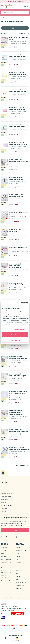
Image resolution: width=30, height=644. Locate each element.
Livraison (3, 502)
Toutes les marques (22, 591)
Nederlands (9, 638)
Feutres (3, 565)
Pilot (17, 574)
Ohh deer (19, 556)
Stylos (3, 553)
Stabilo (18, 548)
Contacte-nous (5, 488)
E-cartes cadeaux (6, 497)
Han (17, 580)
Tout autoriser (15, 335)
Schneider (19, 571)
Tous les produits (6, 581)
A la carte (6, 18)
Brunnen (18, 562)
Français (15, 640)
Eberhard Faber (20, 585)
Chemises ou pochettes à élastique (7, 572)
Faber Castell (20, 565)
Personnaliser (15, 340)
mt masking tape (21, 582)
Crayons (3, 568)
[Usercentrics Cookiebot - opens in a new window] (21, 303)
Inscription (15, 530)
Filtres (16, 28)
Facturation (4, 508)
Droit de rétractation (7, 505)
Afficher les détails (20, 330)
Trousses (3, 551)
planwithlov (19, 588)
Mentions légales (22, 608)
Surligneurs (4, 556)
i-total (18, 559)
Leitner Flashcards (21, 551)
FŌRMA (18, 577)
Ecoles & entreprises (7, 491)
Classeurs (4, 575)
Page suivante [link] (21, 466)
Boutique (3, 511)
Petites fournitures (6, 578)
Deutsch (19, 638)
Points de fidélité (6, 500)
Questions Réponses (7, 494)
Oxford (18, 553)
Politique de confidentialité (7, 610)
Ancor (18, 568)
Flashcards (4, 548)
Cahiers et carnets (6, 559)
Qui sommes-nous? (7, 485)
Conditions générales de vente (8, 608)
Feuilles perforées (6, 562)
